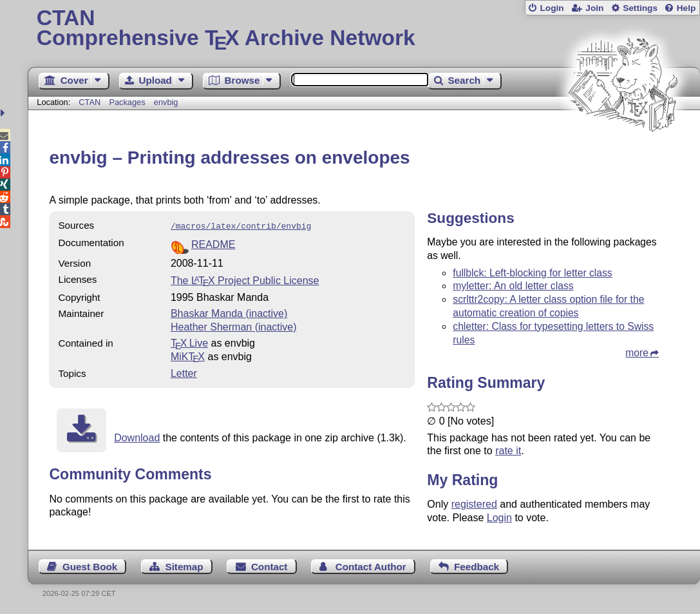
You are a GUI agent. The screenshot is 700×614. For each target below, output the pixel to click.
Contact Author (371, 567)
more (637, 353)
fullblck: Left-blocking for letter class (532, 273)
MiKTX (188, 355)
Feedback (477, 567)
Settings (640, 8)
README (213, 243)
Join (594, 8)
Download (137, 437)
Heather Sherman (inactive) (234, 326)
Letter (184, 372)
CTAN (90, 102)
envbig (166, 102)
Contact (270, 567)
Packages (128, 102)
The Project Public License (245, 279)
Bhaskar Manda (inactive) (229, 312)
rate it (508, 451)
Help (686, 8)
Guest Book (90, 567)
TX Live (189, 342)
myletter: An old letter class (513, 286)
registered (474, 504)
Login (552, 8)
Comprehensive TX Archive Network (364, 29)
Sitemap (184, 567)
